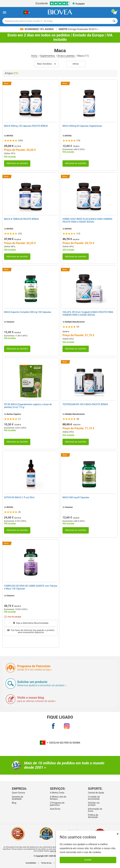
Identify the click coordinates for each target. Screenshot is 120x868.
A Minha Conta (57, 793)
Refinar (76, 64)
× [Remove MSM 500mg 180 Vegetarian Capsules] (118, 834)
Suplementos (48, 56)
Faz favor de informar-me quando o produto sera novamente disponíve (31, 631)
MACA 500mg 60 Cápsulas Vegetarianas (82, 126)
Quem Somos (18, 793)
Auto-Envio (55, 809)
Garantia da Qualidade (17, 798)
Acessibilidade (31, 863)
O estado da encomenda (94, 798)
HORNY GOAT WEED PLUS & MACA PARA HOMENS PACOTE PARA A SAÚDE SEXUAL (87, 220)
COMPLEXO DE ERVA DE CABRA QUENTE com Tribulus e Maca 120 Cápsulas (31, 587)
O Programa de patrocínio (57, 804)
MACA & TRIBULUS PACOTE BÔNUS (21, 219)
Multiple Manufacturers (75, 322)
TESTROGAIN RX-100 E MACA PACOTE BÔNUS (85, 404)
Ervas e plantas (66, 56)
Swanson (10, 322)
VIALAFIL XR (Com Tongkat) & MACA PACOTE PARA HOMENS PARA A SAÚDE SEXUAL (88, 313)
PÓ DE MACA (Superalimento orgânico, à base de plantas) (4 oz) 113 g (28, 406)
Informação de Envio (95, 810)
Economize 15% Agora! (37, 29)
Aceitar (88, 860)
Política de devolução (93, 816)
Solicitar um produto (94, 804)
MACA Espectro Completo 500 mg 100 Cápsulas (28, 312)
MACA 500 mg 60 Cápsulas (76, 497)
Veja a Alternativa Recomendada (31, 623)
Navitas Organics (14, 414)
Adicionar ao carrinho (17, 163)
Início (35, 56)
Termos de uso (46, 863)
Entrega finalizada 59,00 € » (79, 29)
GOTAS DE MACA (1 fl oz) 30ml (19, 497)
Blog (14, 803)
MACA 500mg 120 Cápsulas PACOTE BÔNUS (26, 126)
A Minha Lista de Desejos (58, 798)
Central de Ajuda (96, 793)
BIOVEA (10, 136)
